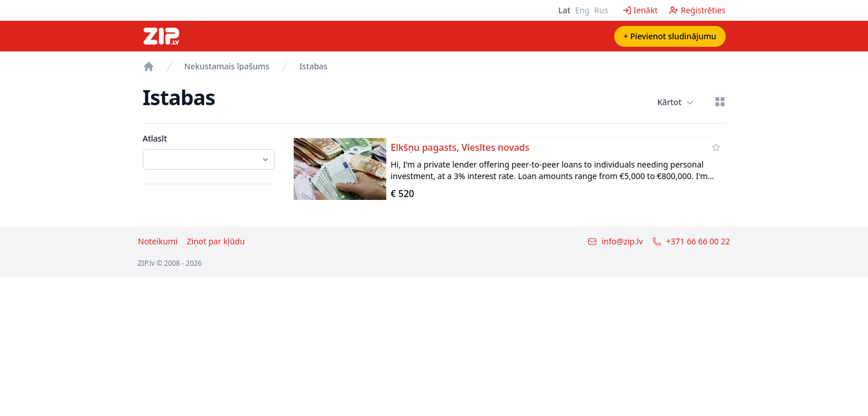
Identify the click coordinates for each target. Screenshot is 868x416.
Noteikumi (158, 241)
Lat (565, 10)
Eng (582, 10)
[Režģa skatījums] (720, 102)
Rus (601, 10)
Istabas (314, 66)
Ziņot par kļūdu (216, 241)
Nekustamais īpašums (227, 66)
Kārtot (675, 102)
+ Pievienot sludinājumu (670, 36)
